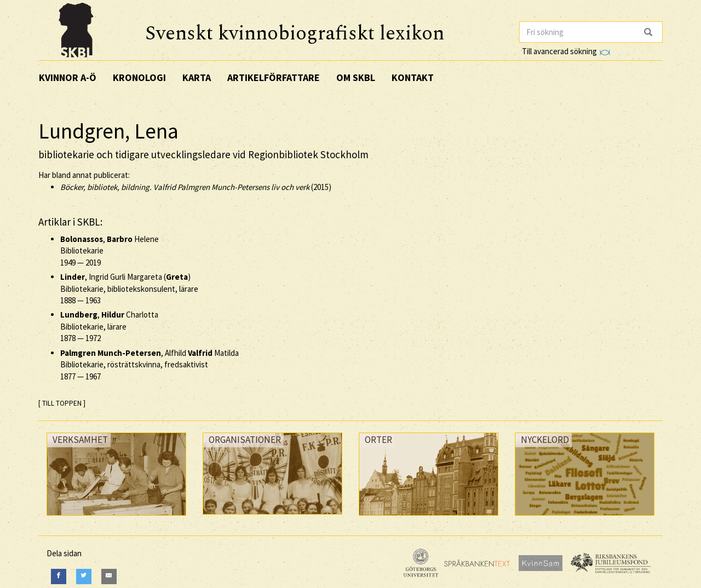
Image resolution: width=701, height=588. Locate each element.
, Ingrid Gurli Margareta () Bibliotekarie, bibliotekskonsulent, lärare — (129, 289)
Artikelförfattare (274, 77)
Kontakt (413, 77)
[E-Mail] (109, 576)
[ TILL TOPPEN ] (62, 403)
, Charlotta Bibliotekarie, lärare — (109, 326)
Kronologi (139, 77)
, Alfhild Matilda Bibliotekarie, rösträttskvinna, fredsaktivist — (150, 365)
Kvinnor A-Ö (68, 77)
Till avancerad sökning (566, 51)
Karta (197, 77)
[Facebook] (59, 576)
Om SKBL (356, 77)
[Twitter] (84, 576)
